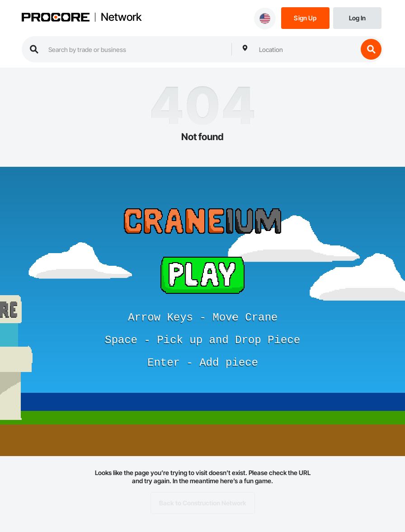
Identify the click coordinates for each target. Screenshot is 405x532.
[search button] (371, 49)
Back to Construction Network (203, 503)
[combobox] (306, 49)
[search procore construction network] (135, 49)
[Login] (357, 17)
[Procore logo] (56, 18)
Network (121, 17)
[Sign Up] (305, 17)
